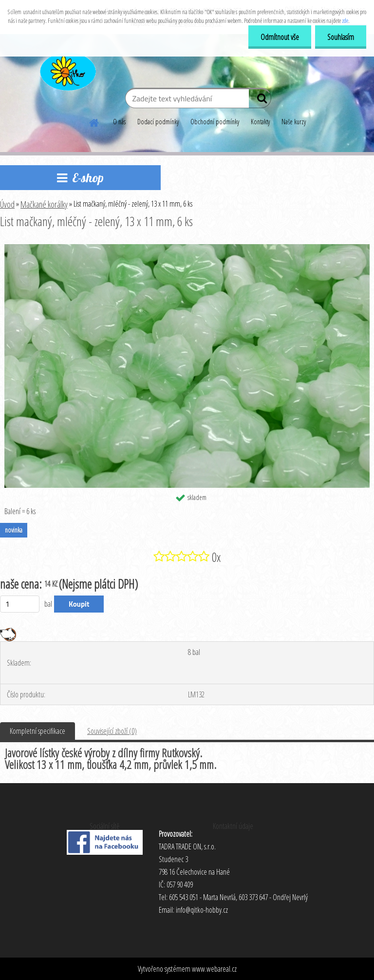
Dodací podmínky (158, 122)
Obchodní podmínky (215, 122)
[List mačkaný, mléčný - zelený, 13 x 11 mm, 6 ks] (187, 248)
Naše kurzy (294, 122)
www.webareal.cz (214, 969)
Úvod (7, 204)
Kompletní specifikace (37, 731)
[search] (260, 100)
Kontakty (260, 122)
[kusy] (20, 604)
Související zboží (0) (112, 731)
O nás (119, 122)
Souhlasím (341, 37)
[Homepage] (94, 121)
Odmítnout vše (280, 37)
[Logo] (67, 70)
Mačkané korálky (44, 204)
